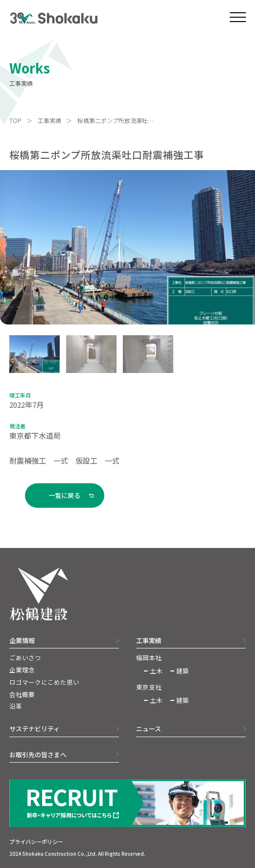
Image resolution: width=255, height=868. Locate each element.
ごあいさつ (25, 658)
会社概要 (22, 694)
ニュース (149, 729)
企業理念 (22, 670)
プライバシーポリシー (36, 842)
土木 (156, 671)
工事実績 (49, 121)
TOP (15, 121)
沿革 (16, 706)
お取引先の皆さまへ (38, 755)
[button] (35, 354)
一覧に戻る (64, 495)
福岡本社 (149, 658)
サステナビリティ (35, 729)
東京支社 (149, 687)
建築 (183, 671)
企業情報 (22, 640)
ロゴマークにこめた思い (44, 682)
